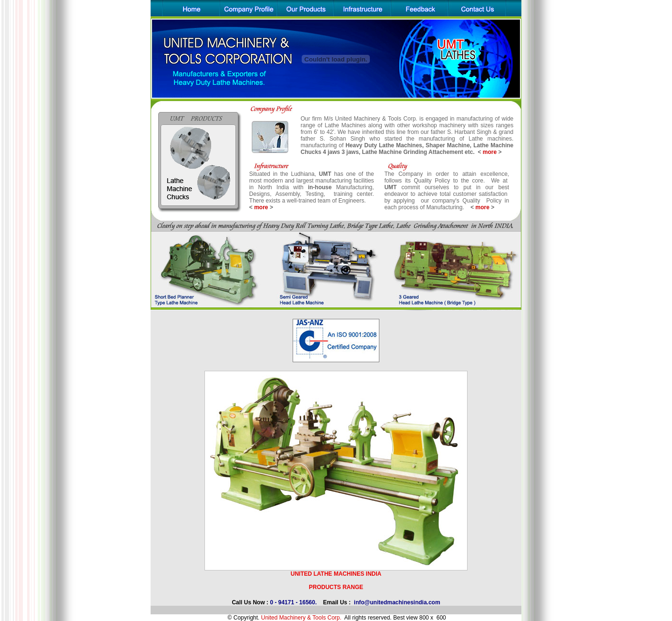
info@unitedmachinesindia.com (397, 602)
